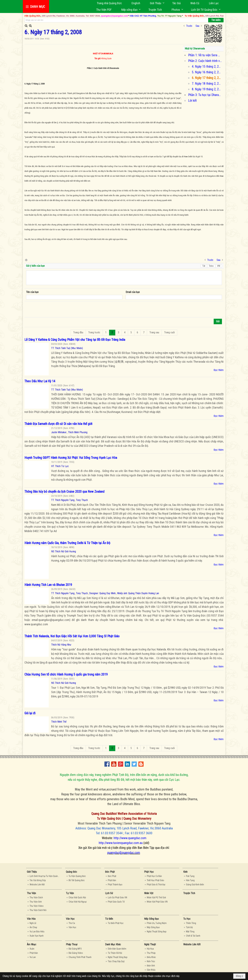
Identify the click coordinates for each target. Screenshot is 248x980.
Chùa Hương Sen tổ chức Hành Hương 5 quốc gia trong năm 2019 (66, 674)
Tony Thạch (82, 500)
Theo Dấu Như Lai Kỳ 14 (40, 381)
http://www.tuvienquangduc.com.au (121, 843)
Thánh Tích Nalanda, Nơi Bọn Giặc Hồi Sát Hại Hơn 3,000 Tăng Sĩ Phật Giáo (72, 636)
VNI (219, 266)
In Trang (26, 260)
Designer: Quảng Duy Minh (102, 593)
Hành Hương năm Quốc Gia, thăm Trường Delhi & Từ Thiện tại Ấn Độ (67, 543)
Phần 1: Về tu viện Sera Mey (205, 55)
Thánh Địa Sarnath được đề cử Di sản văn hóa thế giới (58, 424)
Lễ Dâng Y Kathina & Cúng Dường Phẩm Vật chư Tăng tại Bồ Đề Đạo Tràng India (75, 340)
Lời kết (192, 101)
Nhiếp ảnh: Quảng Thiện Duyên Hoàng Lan (138, 593)
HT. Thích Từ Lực (60, 466)
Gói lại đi (30, 713)
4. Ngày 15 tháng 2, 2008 (207, 66)
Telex (211, 266)
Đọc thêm (219, 370)
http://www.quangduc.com (130, 838)
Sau (197, 26)
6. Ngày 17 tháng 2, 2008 (207, 78)
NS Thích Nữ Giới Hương (64, 551)
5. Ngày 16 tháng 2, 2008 (207, 72)
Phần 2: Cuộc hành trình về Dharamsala (205, 61)
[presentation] (51, 309)
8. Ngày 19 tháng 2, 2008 (207, 89)
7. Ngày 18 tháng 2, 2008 (207, 83)
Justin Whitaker (59, 432)
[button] (156, 3)
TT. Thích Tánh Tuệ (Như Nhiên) (67, 348)
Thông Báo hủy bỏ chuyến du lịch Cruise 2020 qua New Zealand (64, 492)
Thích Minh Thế (59, 722)
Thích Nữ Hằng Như (61, 645)
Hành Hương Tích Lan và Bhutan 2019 (48, 585)
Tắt (204, 266)
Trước (189, 26)
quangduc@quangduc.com (124, 853)
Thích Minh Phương (78, 432)
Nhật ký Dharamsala (195, 49)
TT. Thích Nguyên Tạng (63, 500)
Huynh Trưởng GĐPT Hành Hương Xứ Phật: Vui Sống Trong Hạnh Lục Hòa (71, 458)
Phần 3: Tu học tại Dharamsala (205, 95)
